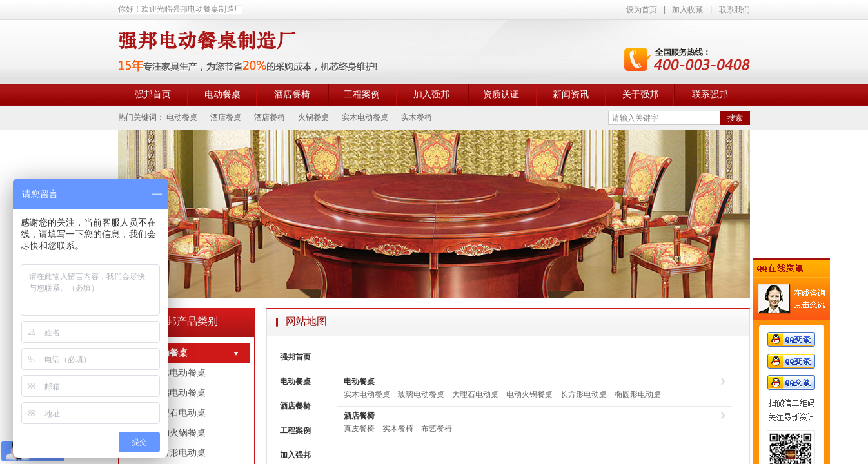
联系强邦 (710, 94)
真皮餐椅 (359, 429)
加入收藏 (687, 10)
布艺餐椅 (437, 429)
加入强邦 (431, 94)
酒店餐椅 (292, 94)
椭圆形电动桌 (638, 394)
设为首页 (642, 10)
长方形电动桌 (584, 394)
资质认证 (501, 94)
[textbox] (664, 118)
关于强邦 (640, 94)
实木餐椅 (398, 429)
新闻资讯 (571, 94)
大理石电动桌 (475, 394)
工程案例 (362, 94)
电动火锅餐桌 (529, 394)
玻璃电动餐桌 (421, 394)
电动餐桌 (222, 94)
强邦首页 (153, 94)
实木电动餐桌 (367, 394)
